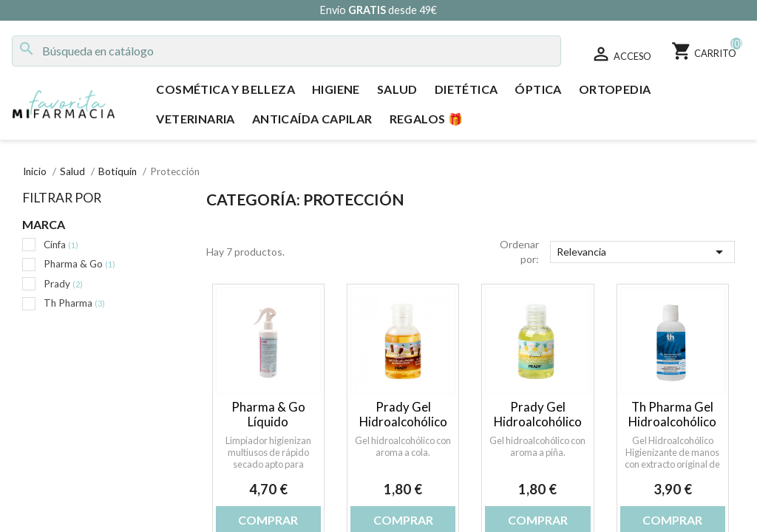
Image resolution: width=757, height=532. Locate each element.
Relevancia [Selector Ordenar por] (642, 252)
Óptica (538, 89)
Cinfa (61, 245)
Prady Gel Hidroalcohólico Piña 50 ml (538, 421)
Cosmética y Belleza (225, 89)
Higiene (336, 89)
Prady (63, 284)
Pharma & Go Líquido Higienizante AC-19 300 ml (268, 428)
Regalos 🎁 (427, 119)
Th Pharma (74, 303)
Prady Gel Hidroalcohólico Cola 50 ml (403, 421)
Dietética (466, 89)
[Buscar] (286, 51)
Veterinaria (195, 119)
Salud (397, 89)
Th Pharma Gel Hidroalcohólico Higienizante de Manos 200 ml (672, 428)
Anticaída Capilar (312, 119)
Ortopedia (615, 89)
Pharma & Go (79, 264)
